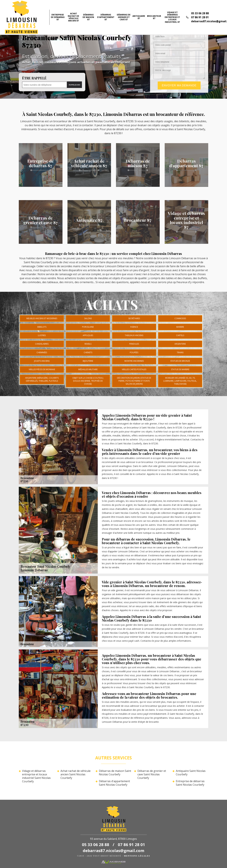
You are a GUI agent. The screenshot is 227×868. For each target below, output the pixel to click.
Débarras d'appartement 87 (106, 17)
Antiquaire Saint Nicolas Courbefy (191, 773)
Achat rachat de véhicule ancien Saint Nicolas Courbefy (76, 774)
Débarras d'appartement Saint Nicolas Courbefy (114, 783)
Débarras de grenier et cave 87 (124, 17)
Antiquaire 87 (139, 17)
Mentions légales (137, 856)
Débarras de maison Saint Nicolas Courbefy (115, 773)
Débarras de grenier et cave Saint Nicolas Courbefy (152, 774)
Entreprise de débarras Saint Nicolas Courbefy (190, 783)
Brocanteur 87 (154, 17)
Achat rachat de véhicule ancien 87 (73, 17)
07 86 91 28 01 (200, 17)
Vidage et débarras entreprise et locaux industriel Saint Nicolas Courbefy (36, 776)
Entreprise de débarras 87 (58, 17)
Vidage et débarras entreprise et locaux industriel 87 (172, 17)
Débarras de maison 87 (88, 17)
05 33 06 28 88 (200, 13)
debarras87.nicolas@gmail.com (113, 850)
